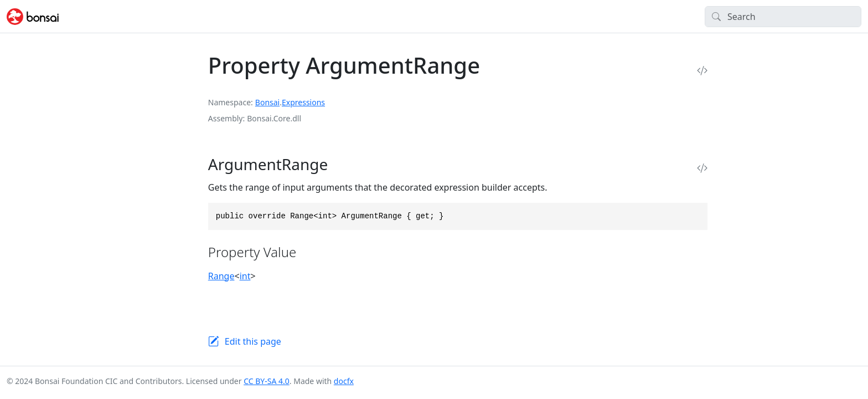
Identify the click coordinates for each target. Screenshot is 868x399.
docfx (344, 381)
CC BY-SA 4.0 (267, 381)
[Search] (783, 17)
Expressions (303, 102)
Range (221, 276)
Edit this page (253, 341)
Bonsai (267, 102)
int (245, 276)
